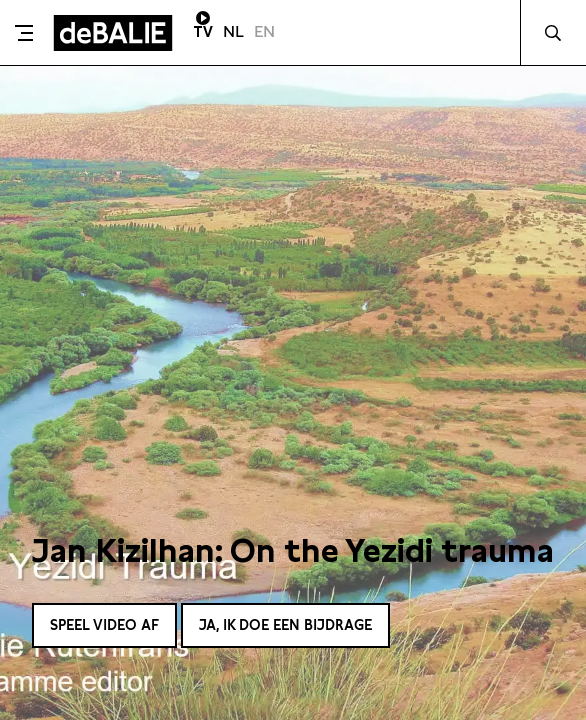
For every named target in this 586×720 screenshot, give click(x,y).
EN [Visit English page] (264, 31)
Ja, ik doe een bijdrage (285, 625)
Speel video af (104, 625)
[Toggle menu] (24, 33)
